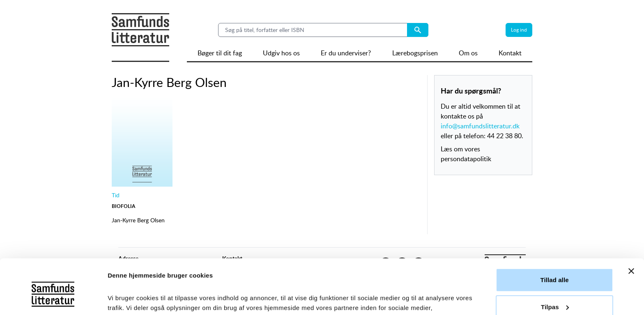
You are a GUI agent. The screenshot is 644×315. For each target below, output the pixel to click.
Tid (116, 195)
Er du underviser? (346, 53)
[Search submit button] (418, 30)
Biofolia (123, 206)
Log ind (519, 30)
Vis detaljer (124, 299)
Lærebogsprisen (415, 53)
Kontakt (510, 53)
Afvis (554, 282)
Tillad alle (554, 229)
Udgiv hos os (281, 53)
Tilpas (555, 255)
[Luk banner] (631, 220)
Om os (468, 53)
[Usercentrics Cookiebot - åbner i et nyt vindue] (53, 299)
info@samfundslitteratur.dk (480, 126)
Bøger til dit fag (220, 53)
